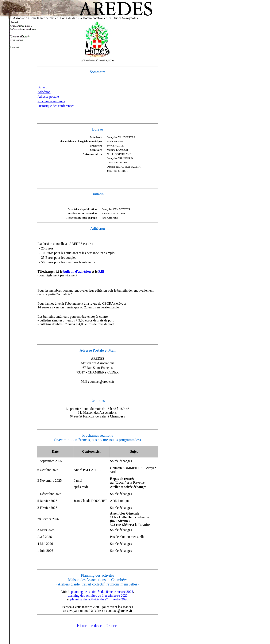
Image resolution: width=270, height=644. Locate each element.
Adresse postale (48, 97)
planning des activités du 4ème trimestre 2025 (102, 592)
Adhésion (44, 92)
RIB (101, 271)
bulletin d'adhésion (77, 271)
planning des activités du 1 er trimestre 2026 (98, 595)
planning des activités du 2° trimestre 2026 (99, 599)
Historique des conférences (56, 106)
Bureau (42, 87)
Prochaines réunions (51, 101)
